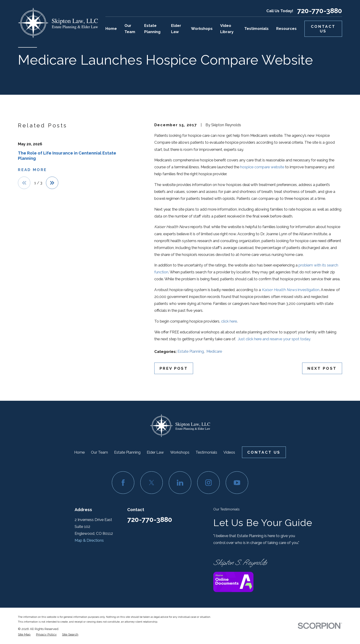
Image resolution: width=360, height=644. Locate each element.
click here (229, 321)
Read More (32, 170)
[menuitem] (24, 634)
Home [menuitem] (111, 29)
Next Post (322, 368)
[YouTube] (237, 482)
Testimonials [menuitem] (256, 29)
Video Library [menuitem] (227, 29)
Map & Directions (89, 540)
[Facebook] (123, 482)
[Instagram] (208, 482)
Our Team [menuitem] (130, 29)
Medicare (214, 351)
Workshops (180, 452)
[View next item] (52, 183)
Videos (229, 452)
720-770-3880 (320, 11)
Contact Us (323, 29)
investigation (291, 290)
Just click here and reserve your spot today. (274, 339)
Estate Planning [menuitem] (152, 29)
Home (79, 452)
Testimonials (206, 452)
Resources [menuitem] (286, 29)
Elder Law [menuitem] (176, 29)
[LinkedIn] (180, 482)
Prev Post (174, 368)
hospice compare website (262, 167)
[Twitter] (151, 482)
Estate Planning (191, 351)
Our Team (99, 452)
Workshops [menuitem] (202, 29)
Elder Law (155, 452)
